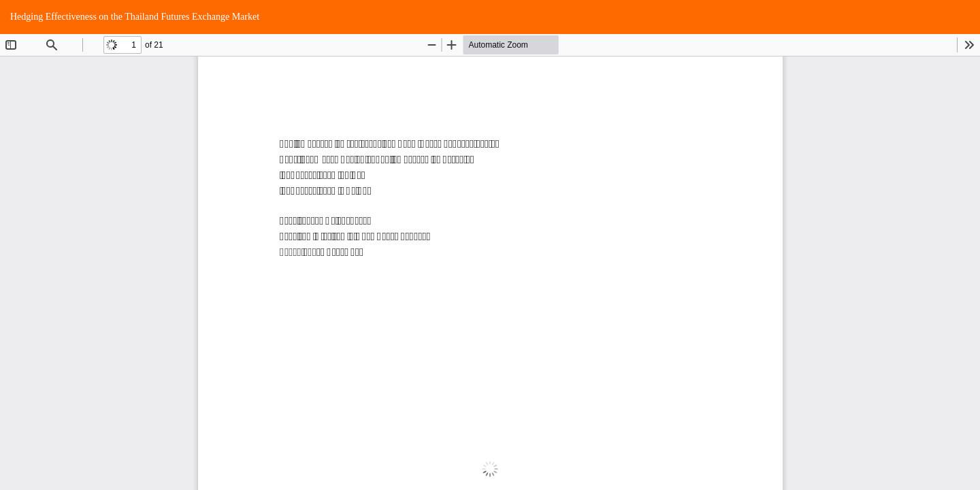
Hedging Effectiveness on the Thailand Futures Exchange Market (135, 17)
